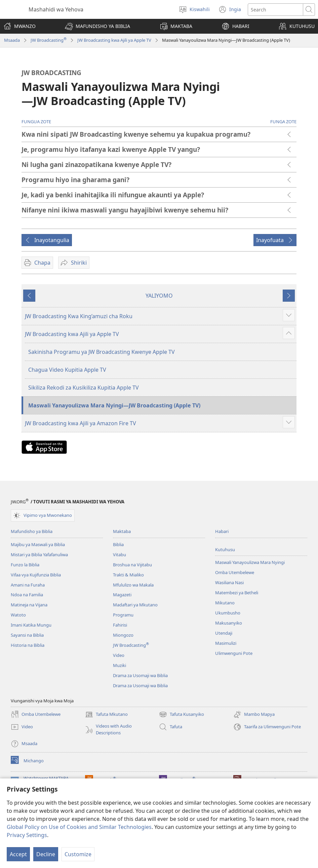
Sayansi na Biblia (27, 635)
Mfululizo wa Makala (133, 585)
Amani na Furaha (28, 585)
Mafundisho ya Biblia (32, 531)
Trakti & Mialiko (128, 575)
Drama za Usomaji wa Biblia (140, 675)
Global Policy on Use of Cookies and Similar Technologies (79, 827)
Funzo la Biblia (25, 565)
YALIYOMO (159, 296)
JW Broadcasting (49, 40)
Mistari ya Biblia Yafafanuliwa (39, 555)
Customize (78, 854)
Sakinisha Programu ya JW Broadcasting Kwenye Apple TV (102, 352)
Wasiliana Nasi (229, 582)
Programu (123, 615)
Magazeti (122, 595)
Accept (18, 854)
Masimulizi (226, 643)
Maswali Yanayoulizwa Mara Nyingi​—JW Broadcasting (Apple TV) (114, 405)
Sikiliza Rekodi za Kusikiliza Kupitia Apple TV (84, 388)
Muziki (120, 665)
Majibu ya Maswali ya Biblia (38, 544)
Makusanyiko (229, 623)
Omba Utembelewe (235, 572)
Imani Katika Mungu (31, 625)
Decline (46, 854)
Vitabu (120, 555)
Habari (222, 531)
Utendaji (224, 633)
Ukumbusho (228, 613)
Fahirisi (120, 625)
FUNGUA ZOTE (36, 122)
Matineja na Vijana (29, 605)
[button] (97, 26)
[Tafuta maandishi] (275, 10)
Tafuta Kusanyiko (182, 714)
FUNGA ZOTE (283, 122)
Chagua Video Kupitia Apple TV (67, 370)
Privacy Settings (27, 835)
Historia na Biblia (28, 645)
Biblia (118, 544)
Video (119, 655)
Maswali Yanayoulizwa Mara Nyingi (250, 562)
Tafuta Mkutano (106, 714)
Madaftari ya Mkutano (135, 605)
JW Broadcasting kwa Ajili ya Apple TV (114, 40)
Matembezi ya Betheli (237, 593)
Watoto (18, 615)
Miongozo (123, 635)
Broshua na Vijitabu (132, 565)
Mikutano (225, 603)
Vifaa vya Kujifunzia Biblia (36, 575)
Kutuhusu (225, 549)
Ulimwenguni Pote (234, 653)
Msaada (12, 40)
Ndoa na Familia (27, 595)
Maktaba (122, 531)
